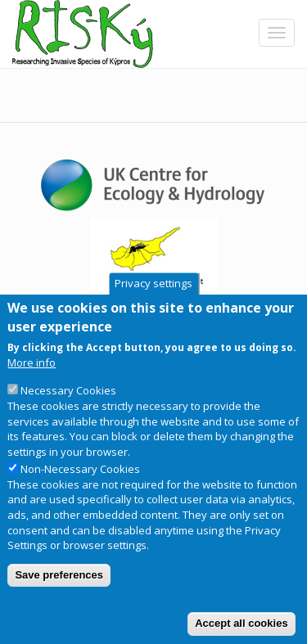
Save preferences (59, 604)
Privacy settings (153, 313)
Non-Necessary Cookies (80, 498)
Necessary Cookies (68, 420)
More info (32, 392)
